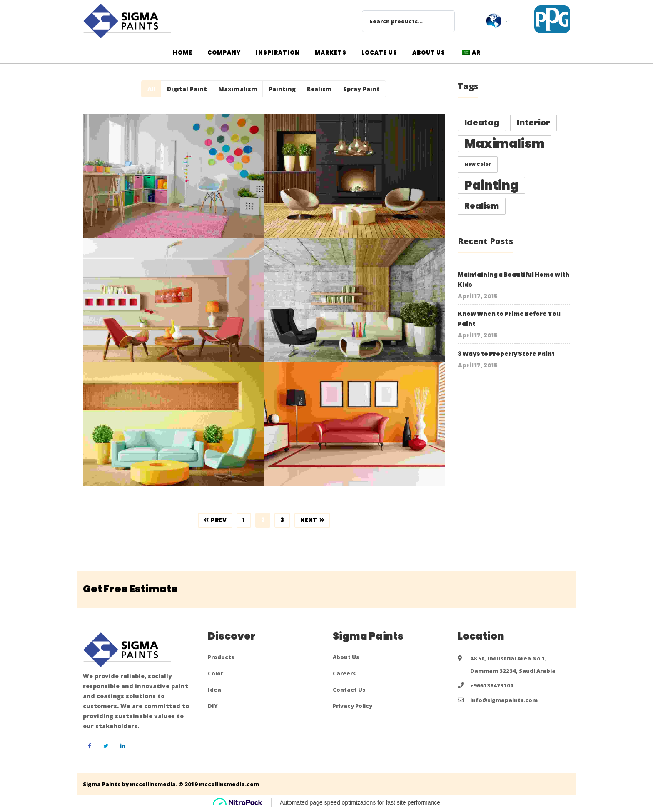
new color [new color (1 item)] (478, 164)
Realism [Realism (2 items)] (482, 206)
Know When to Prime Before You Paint (509, 319)
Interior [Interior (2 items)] (533, 123)
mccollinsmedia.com (229, 784)
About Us (346, 657)
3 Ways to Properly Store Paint (506, 354)
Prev (215, 520)
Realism (319, 89)
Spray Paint (361, 89)
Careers (344, 673)
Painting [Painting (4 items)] (491, 185)
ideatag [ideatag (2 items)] (482, 123)
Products (221, 657)
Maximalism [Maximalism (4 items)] (505, 144)
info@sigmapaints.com (504, 700)
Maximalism (238, 89)
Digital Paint (187, 89)
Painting (282, 89)
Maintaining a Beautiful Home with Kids (513, 280)
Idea (214, 690)
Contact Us (349, 690)
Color (216, 673)
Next (313, 520)
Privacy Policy (353, 706)
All (152, 89)
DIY (213, 706)
